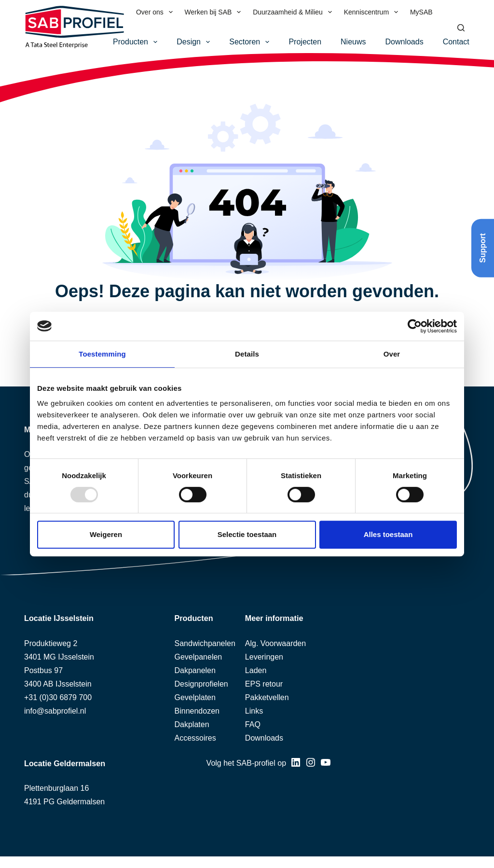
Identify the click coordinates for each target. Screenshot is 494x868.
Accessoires (195, 738)
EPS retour (264, 684)
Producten (137, 42)
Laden (256, 670)
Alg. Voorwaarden (275, 643)
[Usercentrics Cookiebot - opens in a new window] (415, 326)
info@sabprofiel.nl (55, 711)
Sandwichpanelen (205, 643)
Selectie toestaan (247, 534)
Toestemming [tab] (102, 354)
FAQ (253, 724)
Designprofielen (201, 684)
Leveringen (264, 657)
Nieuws (353, 42)
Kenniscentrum (373, 12)
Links (254, 711)
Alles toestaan (388, 534)
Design (195, 42)
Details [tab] (247, 354)
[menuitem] (445, 12)
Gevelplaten (195, 697)
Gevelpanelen (199, 657)
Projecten (305, 42)
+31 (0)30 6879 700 (58, 697)
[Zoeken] (461, 28)
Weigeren (106, 534)
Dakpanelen (195, 670)
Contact (456, 42)
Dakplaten (192, 724)
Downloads (405, 42)
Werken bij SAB (215, 12)
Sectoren (251, 42)
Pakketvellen (267, 697)
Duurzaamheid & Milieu (294, 12)
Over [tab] (392, 354)
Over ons (156, 12)
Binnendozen (197, 711)
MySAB (421, 12)
